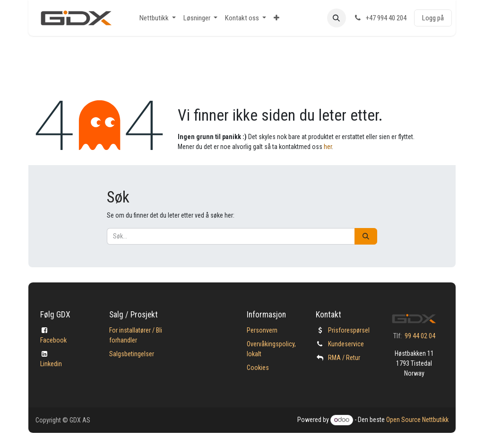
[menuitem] (158, 18)
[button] (337, 18)
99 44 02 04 (420, 336)
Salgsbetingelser (132, 354)
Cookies (258, 368)
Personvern (262, 330)
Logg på (433, 18)
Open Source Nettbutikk (417, 420)
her (328, 147)
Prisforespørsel (349, 330)
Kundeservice (346, 344)
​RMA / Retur (344, 358)
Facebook (53, 340)
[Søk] (366, 236)
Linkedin (51, 364)
